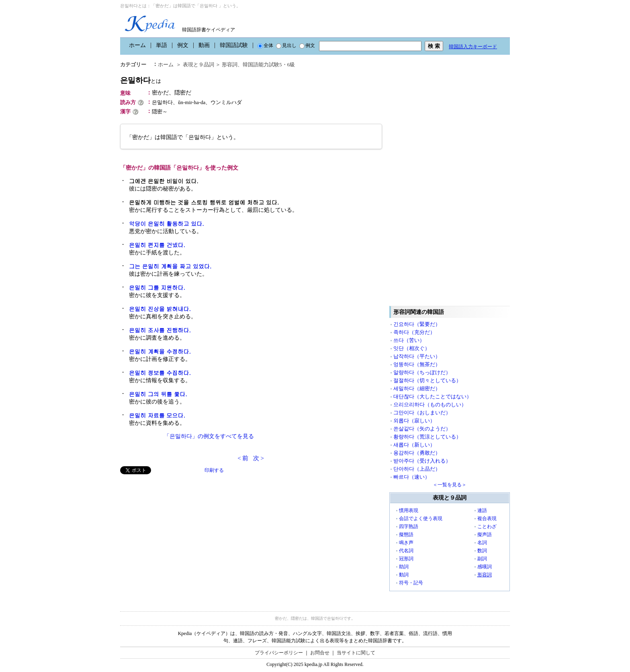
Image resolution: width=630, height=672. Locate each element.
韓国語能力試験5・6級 (269, 65)
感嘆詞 (485, 567)
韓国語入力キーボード (473, 47)
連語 (482, 510)
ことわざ (487, 527)
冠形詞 (406, 559)
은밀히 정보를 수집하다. (160, 373)
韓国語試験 (234, 45)
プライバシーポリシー (279, 653)
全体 (265, 45)
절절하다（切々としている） (427, 380)
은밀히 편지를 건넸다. (157, 245)
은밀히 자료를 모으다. (157, 415)
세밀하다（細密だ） (417, 388)
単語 (162, 45)
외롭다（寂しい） (414, 421)
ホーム (137, 45)
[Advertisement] (180, 531)
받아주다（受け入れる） (422, 461)
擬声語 (485, 535)
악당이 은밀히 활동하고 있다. (167, 223)
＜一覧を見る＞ (450, 485)
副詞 (482, 559)
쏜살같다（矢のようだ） (422, 429)
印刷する (214, 470)
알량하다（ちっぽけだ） (422, 372)
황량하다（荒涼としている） (427, 437)
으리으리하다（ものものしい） (430, 405)
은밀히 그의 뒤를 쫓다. (158, 394)
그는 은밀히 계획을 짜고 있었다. (170, 266)
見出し (286, 45)
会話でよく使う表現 (421, 518)
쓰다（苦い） (409, 340)
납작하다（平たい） (417, 356)
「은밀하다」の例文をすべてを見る (209, 436)
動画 (204, 45)
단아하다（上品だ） (417, 469)
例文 (183, 45)
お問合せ (320, 653)
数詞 (482, 551)
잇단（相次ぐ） (412, 348)
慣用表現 (409, 510)
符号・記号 (411, 583)
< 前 (243, 458)
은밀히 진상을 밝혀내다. (160, 309)
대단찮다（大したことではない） (433, 396)
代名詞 (406, 551)
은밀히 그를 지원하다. (157, 287)
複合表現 (487, 518)
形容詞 (230, 65)
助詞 (404, 567)
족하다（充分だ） (414, 332)
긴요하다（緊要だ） (417, 324)
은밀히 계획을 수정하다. (160, 351)
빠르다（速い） (412, 477)
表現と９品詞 (198, 65)
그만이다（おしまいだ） (422, 413)
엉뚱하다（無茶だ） (417, 364)
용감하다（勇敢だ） (417, 453)
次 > (259, 458)
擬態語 (406, 535)
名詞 (482, 543)
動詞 (404, 575)
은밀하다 (141, 80)
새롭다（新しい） (414, 445)
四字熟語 (409, 527)
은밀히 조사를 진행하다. (160, 330)
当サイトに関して (356, 653)
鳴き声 (406, 543)
